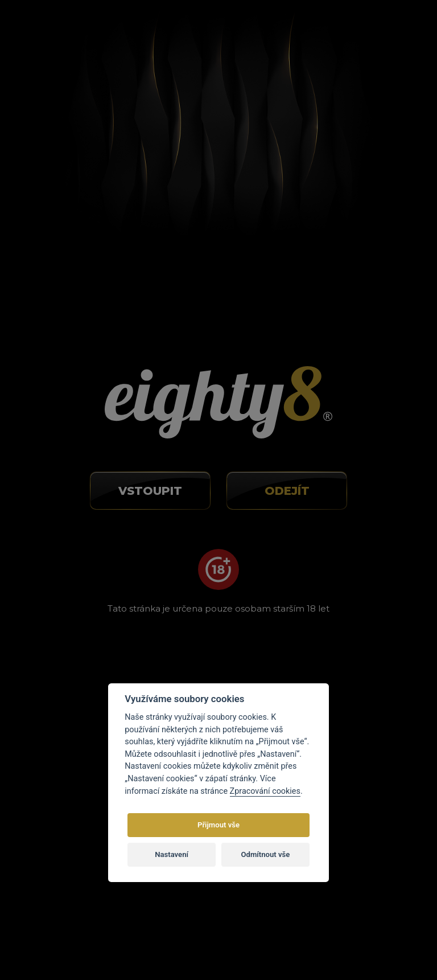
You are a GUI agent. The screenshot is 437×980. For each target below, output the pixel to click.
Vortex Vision (125, 938)
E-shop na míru (235, 938)
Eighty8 (349, 938)
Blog (339, 493)
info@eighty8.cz (60, 493)
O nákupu (349, 460)
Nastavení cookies (366, 560)
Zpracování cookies (265, 791)
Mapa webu (353, 576)
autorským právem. (290, 912)
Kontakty (348, 543)
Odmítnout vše (266, 854)
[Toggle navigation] (397, 31)
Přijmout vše (218, 825)
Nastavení (172, 854)
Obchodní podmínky (370, 510)
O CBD (343, 476)
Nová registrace (279, 34)
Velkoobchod (355, 526)
